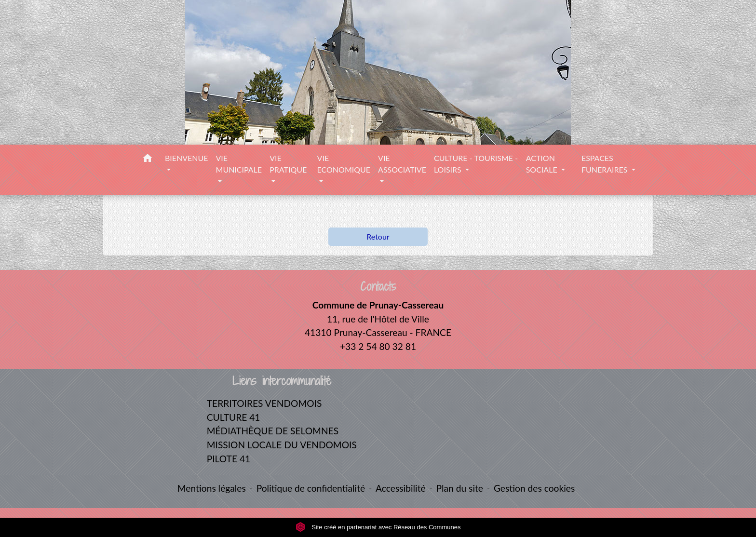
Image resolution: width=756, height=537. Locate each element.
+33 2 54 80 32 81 (378, 346)
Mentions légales (212, 488)
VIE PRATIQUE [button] (288, 164)
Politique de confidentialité (311, 488)
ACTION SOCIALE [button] (543, 164)
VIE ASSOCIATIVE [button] (402, 164)
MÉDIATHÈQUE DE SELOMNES (273, 431)
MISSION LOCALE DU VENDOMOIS (282, 445)
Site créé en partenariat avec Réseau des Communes (378, 527)
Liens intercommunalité (282, 381)
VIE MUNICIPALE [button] (239, 164)
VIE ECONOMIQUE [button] (344, 164)
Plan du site (460, 488)
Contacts (378, 287)
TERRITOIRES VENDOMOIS (264, 403)
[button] (148, 160)
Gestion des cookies (534, 488)
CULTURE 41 (234, 417)
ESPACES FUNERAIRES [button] (606, 164)
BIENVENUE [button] (187, 158)
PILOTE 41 (229, 459)
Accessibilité (401, 488)
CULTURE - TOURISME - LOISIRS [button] (476, 164)
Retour (378, 236)
